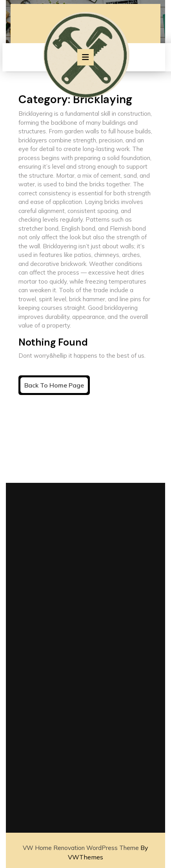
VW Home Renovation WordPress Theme (81, 848)
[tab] (85, 57)
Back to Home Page (56, 387)
